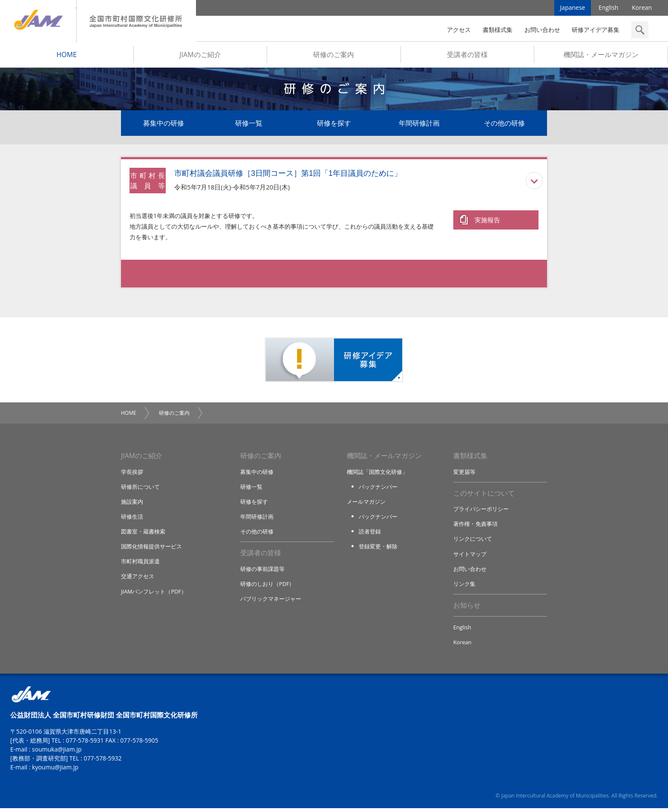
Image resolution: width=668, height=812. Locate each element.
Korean (642, 8)
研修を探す (334, 124)
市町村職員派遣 (140, 564)
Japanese (573, 8)
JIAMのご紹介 (200, 56)
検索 (640, 30)
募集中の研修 (164, 124)
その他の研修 (504, 124)
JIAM (38, 21)
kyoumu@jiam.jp (55, 771)
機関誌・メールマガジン (601, 56)
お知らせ (467, 608)
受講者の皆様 (467, 56)
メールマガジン (366, 504)
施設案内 (132, 504)
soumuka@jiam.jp (57, 753)
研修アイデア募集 (596, 30)
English (608, 8)
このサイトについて (484, 495)
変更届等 (464, 473)
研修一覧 (249, 124)
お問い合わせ (542, 30)
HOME (67, 56)
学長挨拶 (132, 473)
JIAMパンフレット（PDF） (154, 594)
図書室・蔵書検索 (143, 534)
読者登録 (370, 534)
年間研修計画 (419, 124)
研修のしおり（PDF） (268, 587)
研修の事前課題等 (262, 571)
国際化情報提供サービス (151, 549)
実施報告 (487, 220)
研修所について (140, 488)
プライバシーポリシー (481, 511)
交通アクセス (138, 579)
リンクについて (473, 541)
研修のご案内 (334, 56)
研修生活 (132, 519)
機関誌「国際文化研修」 (377, 473)
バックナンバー (378, 488)
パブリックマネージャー (271, 602)
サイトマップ (470, 557)
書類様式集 (498, 30)
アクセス (459, 30)
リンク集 (464, 587)
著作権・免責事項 (475, 526)
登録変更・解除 (378, 549)
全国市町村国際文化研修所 (136, 21)
